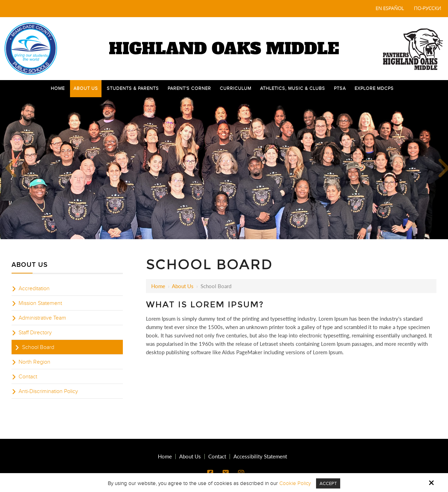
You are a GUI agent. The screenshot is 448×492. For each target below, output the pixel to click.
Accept (328, 483)
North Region (34, 362)
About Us (183, 286)
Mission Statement (40, 303)
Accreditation (34, 288)
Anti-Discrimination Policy (48, 391)
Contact (28, 377)
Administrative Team (42, 318)
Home (158, 286)
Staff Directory (35, 333)
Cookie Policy (294, 483)
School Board (38, 347)
